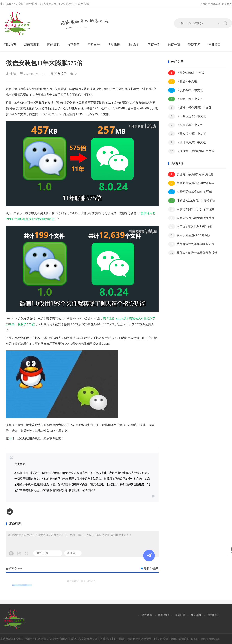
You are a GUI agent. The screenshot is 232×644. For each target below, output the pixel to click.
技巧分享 (75, 45)
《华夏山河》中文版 (186, 99)
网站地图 (213, 615)
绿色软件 (135, 45)
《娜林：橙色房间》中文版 (190, 108)
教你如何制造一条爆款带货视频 (193, 253)
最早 (156, 569)
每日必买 (214, 45)
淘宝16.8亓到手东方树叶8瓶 (190, 227)
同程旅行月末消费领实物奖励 (191, 218)
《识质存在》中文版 (186, 90)
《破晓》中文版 (183, 82)
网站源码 (55, 45)
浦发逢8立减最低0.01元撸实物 (192, 201)
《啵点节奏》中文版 (186, 125)
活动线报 (115, 45)
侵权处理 (147, 615)
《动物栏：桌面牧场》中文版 (191, 151)
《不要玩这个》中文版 (187, 116)
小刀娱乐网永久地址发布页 (216, 4)
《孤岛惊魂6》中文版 (186, 73)
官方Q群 (180, 615)
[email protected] (210, 639)
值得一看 (156, 45)
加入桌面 (196, 615)
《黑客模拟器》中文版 (187, 134)
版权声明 (164, 615)
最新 (147, 569)
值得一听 (176, 45)
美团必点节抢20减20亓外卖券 (191, 183)
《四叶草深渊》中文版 (187, 143)
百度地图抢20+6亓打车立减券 (191, 209)
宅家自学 (95, 45)
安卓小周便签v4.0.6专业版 (189, 235)
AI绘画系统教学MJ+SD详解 (190, 192)
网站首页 (10, 45)
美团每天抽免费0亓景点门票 (191, 174)
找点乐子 (60, 74)
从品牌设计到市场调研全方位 (191, 244)
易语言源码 (33, 45)
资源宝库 (196, 45)
